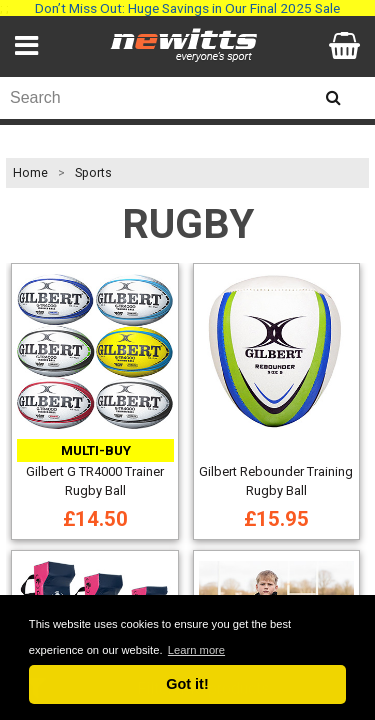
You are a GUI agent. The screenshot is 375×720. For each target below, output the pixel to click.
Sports (93, 173)
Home (30, 173)
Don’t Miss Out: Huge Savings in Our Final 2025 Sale (187, 8)
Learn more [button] (196, 650)
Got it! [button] (187, 684)
